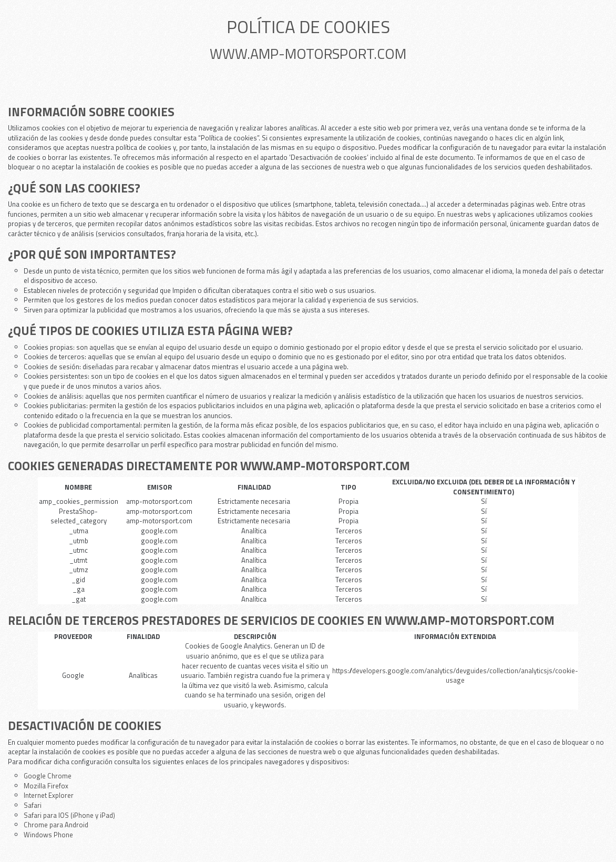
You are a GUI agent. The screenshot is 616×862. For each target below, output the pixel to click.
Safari (33, 805)
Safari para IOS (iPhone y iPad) (69, 815)
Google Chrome (48, 776)
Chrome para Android (56, 825)
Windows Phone (48, 835)
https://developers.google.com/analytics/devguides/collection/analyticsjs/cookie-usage (455, 676)
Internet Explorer (49, 795)
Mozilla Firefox (46, 786)
